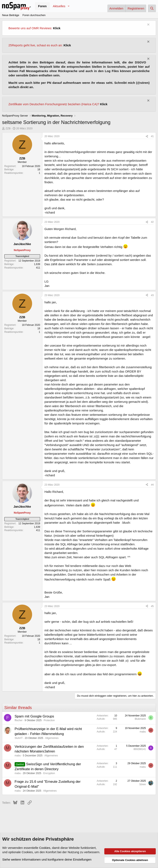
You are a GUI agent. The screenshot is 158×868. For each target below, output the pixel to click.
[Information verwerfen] (148, 25)
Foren (42, 6)
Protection (49, 720)
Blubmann (140, 719)
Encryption (49, 773)
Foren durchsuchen (34, 15)
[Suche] (152, 8)
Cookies (45, 848)
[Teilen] (147, 136)
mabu (143, 732)
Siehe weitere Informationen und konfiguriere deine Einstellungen (47, 859)
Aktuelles (59, 6)
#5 (152, 606)
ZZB (8, 128)
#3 (152, 295)
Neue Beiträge (11, 15)
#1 (152, 136)
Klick (57, 28)
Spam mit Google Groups (34, 716)
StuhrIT (19, 738)
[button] (69, 6)
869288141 (140, 749)
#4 (152, 485)
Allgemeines (52, 738)
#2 (152, 222)
